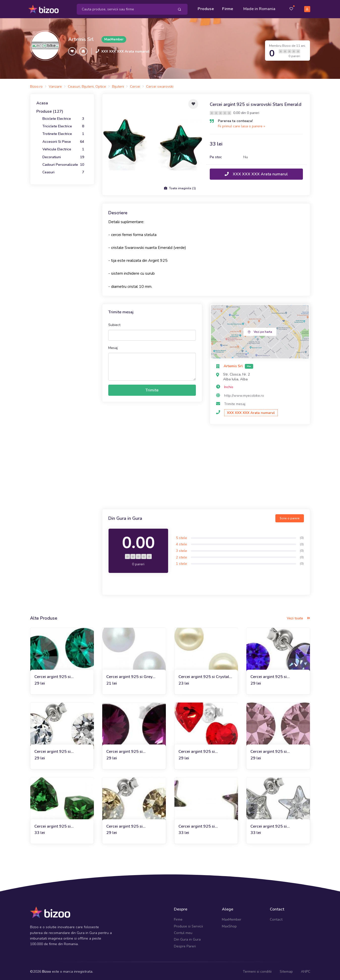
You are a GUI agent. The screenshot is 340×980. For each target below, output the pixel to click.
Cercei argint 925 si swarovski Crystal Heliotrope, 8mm (278, 675)
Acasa (42, 101)
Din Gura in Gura (187, 938)
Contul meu (183, 931)
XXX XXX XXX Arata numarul (125, 50)
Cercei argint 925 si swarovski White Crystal (57, 750)
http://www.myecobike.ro (244, 394)
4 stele (181, 543)
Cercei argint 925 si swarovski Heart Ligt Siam (203, 750)
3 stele (181, 549)
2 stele (181, 556)
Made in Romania (259, 8)
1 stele (181, 562)
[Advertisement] (206, 466)
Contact (276, 918)
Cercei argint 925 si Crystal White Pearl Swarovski (204, 675)
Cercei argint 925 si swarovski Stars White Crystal (272, 825)
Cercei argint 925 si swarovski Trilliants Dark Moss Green (57, 825)
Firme (228, 8)
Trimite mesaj (235, 402)
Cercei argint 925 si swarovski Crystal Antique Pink (275, 750)
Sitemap (286, 970)
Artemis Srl (81, 38)
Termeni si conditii (257, 970)
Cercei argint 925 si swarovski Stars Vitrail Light (205, 825)
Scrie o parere (290, 517)
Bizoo (47, 970)
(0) (302, 536)
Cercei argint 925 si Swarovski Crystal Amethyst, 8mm (133, 750)
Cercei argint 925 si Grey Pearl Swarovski (129, 675)
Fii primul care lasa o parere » (241, 124)
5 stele (181, 536)
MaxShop (229, 925)
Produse (206, 8)
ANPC (306, 970)
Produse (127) (50, 110)
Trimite (152, 389)
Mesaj (113, 346)
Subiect (114, 323)
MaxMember (232, 918)
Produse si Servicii (188, 925)
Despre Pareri (185, 944)
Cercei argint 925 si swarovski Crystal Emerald (59, 675)
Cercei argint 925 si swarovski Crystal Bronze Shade (130, 825)
